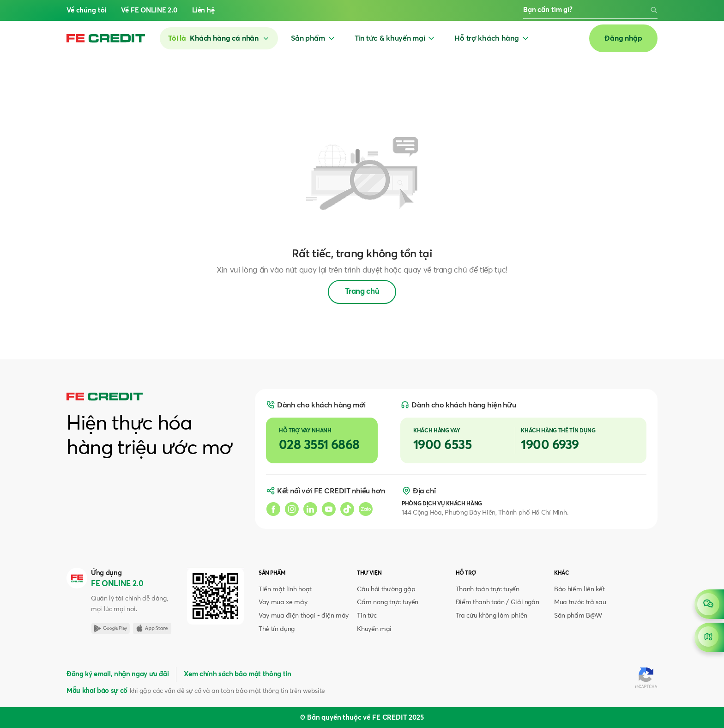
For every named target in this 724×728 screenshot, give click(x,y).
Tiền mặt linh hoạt (285, 589)
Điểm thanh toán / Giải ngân (498, 602)
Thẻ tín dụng (277, 629)
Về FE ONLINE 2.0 (149, 10)
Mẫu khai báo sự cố (97, 691)
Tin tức (367, 616)
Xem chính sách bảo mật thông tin (237, 674)
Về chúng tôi (86, 10)
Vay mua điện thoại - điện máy (304, 616)
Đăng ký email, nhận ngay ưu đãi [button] (118, 674)
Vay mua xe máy (283, 602)
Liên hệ (203, 10)
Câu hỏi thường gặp (386, 589)
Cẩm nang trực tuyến (388, 602)
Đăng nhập (623, 38)
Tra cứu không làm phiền (492, 616)
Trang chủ (362, 292)
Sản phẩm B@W (578, 616)
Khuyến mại (374, 629)
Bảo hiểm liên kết (579, 589)
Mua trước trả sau (580, 602)
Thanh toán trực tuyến (488, 589)
